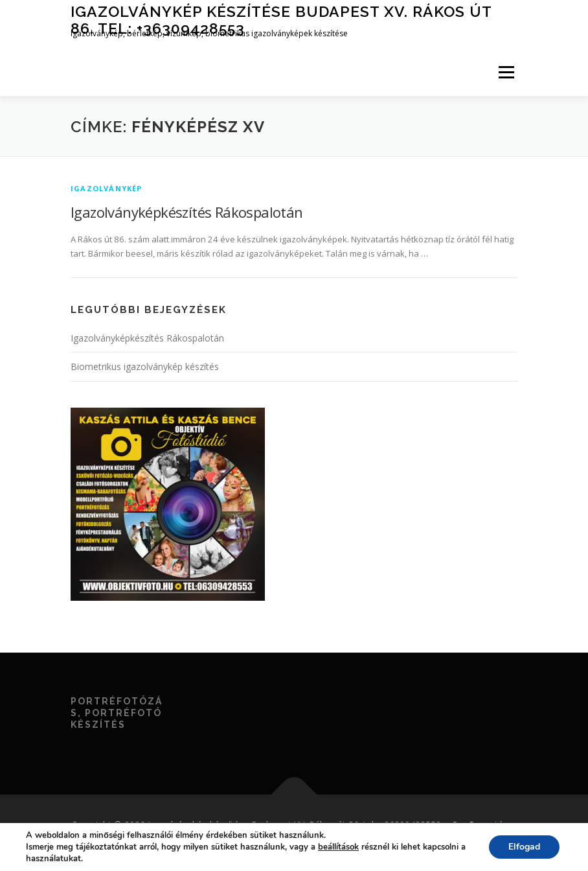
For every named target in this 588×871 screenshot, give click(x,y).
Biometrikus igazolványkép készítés (145, 366)
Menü (506, 72)
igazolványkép (107, 188)
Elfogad (524, 847)
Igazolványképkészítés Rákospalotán (187, 212)
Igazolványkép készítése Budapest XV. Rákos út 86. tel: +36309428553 (281, 20)
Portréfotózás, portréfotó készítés (117, 713)
